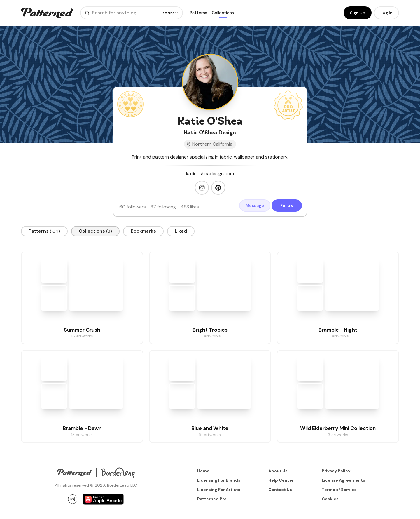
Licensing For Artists (219, 490)
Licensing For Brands (219, 480)
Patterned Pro (212, 499)
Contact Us (280, 490)
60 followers (133, 208)
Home (203, 471)
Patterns (198, 13)
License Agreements (343, 480)
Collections (223, 13)
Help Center (281, 480)
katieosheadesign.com (210, 175)
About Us (278, 471)
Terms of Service (339, 490)
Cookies (330, 499)
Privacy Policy (336, 471)
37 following (163, 208)
